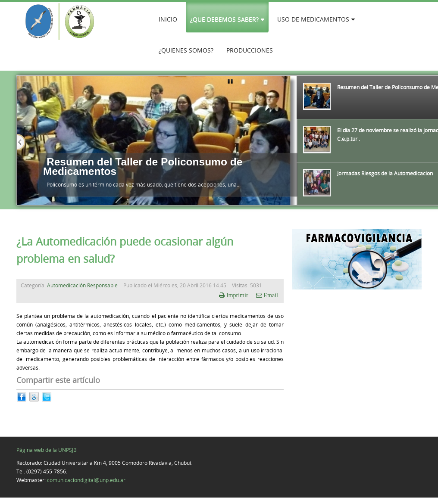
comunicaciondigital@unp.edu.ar (86, 480)
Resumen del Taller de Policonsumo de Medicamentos (143, 166)
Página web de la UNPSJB (47, 450)
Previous (21, 142)
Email (270, 295)
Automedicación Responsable (82, 285)
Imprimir (237, 295)
